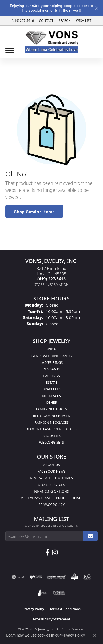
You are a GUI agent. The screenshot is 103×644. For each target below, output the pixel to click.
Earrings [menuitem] (51, 376)
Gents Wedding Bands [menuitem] (52, 356)
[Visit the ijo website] (36, 577)
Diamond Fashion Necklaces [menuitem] (51, 429)
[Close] (96, 8)
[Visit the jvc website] (59, 593)
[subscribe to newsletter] (90, 536)
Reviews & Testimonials (51, 478)
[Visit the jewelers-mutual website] (56, 577)
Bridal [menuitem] (52, 349)
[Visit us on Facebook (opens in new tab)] (47, 552)
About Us (52, 465)
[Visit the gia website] (18, 577)
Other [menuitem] (51, 402)
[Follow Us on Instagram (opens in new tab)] (55, 552)
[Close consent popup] (95, 635)
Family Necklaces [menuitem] (51, 409)
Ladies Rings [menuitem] (51, 362)
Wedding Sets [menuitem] (52, 442)
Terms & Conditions (65, 609)
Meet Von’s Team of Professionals (52, 498)
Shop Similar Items (34, 211)
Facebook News (52, 471)
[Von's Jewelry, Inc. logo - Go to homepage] (51, 42)
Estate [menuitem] (51, 382)
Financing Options (51, 491)
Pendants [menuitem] (51, 369)
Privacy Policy (51, 505)
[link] (23, 21)
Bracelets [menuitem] (51, 389)
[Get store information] (52, 285)
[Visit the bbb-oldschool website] (74, 577)
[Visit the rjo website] (87, 577)
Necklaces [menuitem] (51, 396)
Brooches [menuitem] (51, 436)
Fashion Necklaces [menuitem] (51, 422)
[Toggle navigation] (10, 50)
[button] (65, 21)
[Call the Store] (51, 279)
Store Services (52, 485)
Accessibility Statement (51, 619)
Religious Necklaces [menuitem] (51, 416)
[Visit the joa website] (43, 593)
